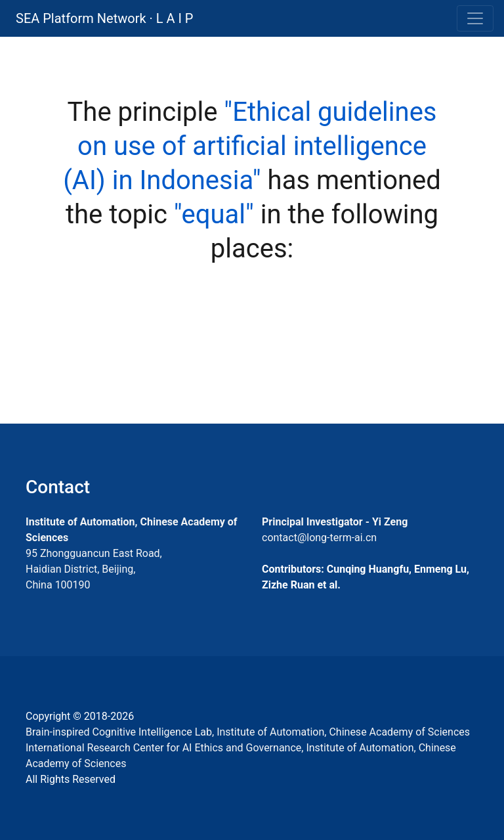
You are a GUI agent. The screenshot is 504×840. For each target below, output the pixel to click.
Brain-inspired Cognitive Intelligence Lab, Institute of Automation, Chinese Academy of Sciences (248, 732)
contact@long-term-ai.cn (319, 538)
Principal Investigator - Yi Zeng (335, 522)
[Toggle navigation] (475, 18)
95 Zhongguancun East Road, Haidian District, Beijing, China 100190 (94, 569)
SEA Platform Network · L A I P (104, 18)
